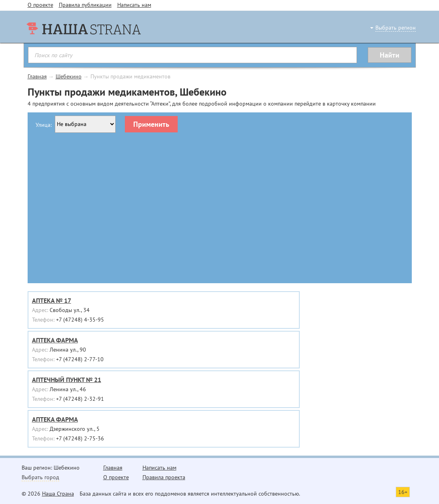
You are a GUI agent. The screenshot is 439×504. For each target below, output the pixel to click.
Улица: (44, 125)
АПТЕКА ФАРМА (55, 340)
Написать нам (134, 5)
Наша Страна (58, 494)
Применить (151, 124)
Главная (37, 76)
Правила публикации (85, 5)
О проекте (40, 5)
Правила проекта (164, 477)
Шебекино (69, 76)
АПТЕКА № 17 (52, 300)
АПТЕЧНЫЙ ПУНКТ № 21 (67, 380)
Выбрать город (40, 477)
